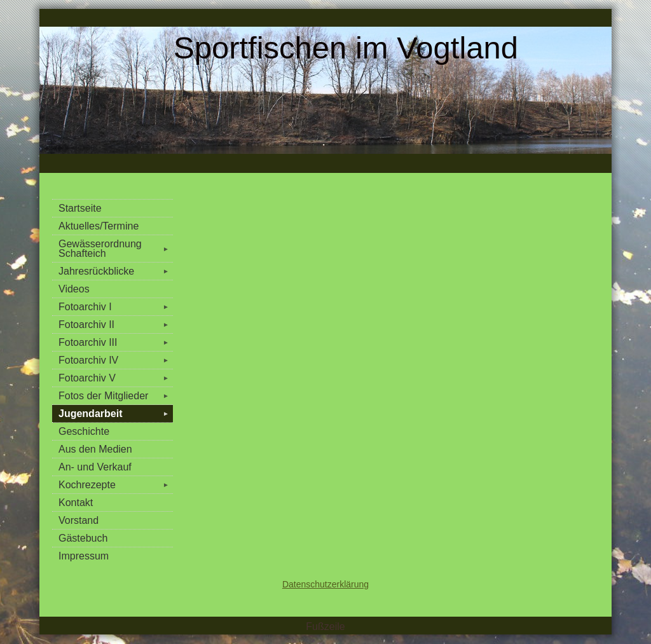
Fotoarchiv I (116, 307)
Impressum (84, 556)
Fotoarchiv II (116, 325)
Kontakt (76, 503)
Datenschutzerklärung (325, 584)
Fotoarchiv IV (116, 360)
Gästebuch (83, 538)
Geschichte (84, 431)
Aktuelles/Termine (99, 226)
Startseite (80, 208)
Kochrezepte (116, 485)
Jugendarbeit (116, 414)
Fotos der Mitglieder (116, 396)
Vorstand (79, 520)
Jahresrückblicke (116, 271)
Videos (74, 289)
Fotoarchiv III (116, 342)
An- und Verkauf (95, 467)
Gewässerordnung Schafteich (116, 249)
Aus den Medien (95, 449)
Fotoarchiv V (116, 378)
